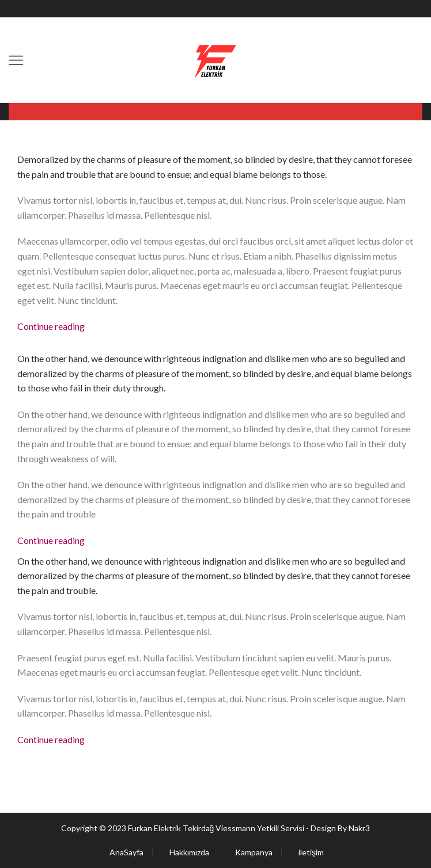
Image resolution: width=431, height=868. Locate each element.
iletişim (311, 852)
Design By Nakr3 (340, 828)
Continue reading (51, 326)
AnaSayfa (126, 852)
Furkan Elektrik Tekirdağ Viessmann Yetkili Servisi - (220, 828)
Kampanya (254, 852)
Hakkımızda (189, 852)
